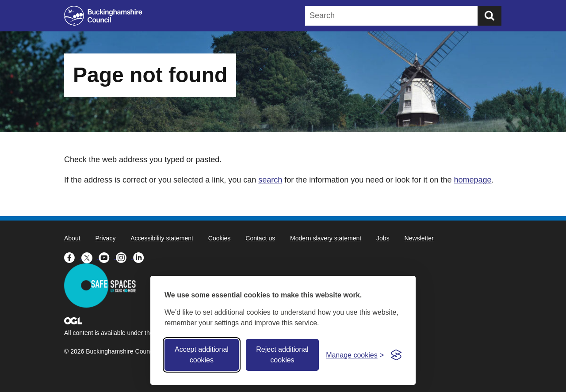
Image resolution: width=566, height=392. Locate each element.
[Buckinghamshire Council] (103, 16)
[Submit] (490, 16)
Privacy (105, 238)
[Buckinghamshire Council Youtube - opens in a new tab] (107, 257)
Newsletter (419, 238)
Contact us (260, 238)
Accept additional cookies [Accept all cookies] (202, 355)
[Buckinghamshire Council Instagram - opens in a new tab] (124, 257)
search (270, 180)
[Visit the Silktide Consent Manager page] (396, 355)
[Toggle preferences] (355, 355)
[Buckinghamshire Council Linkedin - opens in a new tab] (141, 257)
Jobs (383, 238)
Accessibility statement (162, 238)
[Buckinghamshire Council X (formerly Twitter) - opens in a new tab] (90, 257)
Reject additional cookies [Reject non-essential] (282, 355)
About (72, 238)
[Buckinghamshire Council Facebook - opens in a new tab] (73, 257)
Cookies (220, 238)
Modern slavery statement (326, 238)
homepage (472, 180)
